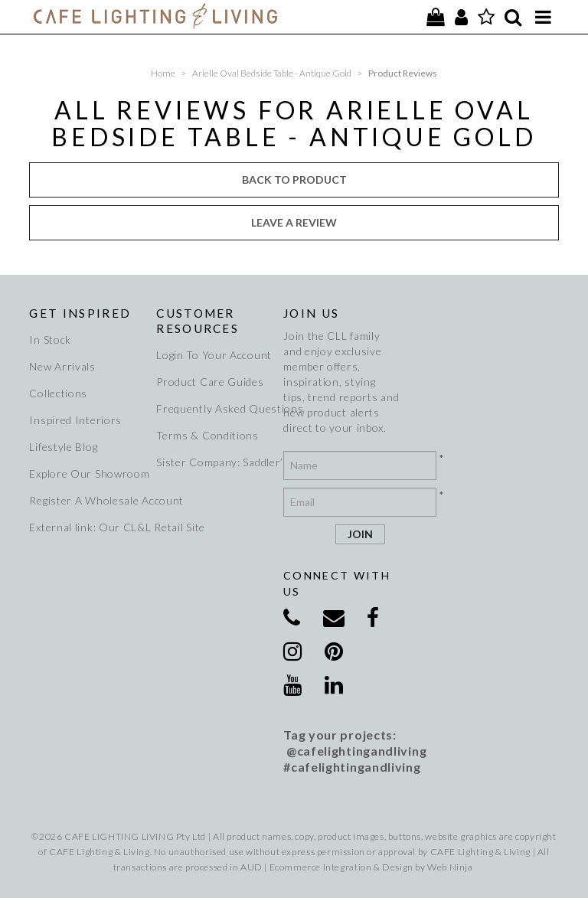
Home (163, 73)
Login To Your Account (214, 355)
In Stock (50, 340)
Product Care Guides (210, 382)
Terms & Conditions (207, 435)
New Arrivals (62, 366)
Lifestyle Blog (63, 447)
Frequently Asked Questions (214, 408)
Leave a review (294, 222)
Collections (58, 393)
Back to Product (294, 180)
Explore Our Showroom (87, 473)
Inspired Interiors (75, 420)
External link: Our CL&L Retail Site (87, 527)
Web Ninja (450, 867)
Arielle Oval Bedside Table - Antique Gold (272, 73)
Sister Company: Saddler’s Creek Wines (214, 462)
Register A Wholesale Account (87, 500)
